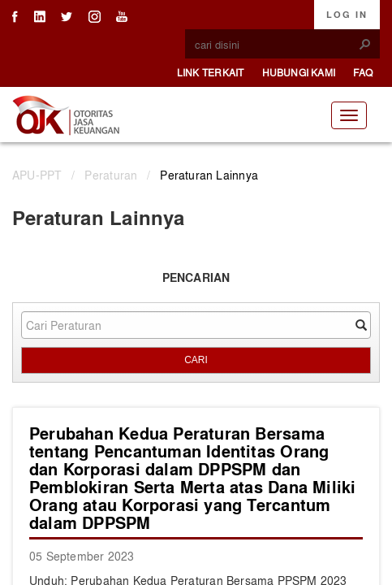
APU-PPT (37, 175)
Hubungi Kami (299, 72)
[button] (365, 44)
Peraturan (111, 175)
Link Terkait (211, 72)
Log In (347, 15)
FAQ (363, 72)
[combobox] (276, 45)
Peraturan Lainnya (209, 175)
